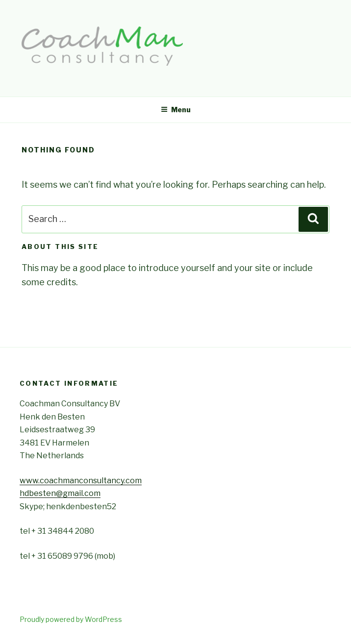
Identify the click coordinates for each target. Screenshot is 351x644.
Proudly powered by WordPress (71, 619)
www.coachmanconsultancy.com (81, 481)
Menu (176, 110)
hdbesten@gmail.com (60, 493)
